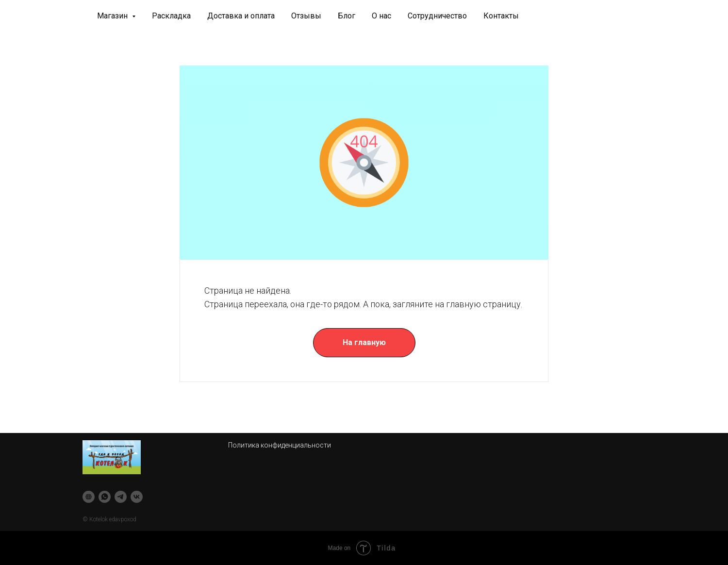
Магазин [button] (113, 16)
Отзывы (306, 16)
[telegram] (121, 497)
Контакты (501, 16)
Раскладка (171, 16)
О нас (381, 16)
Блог (347, 16)
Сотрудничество (437, 16)
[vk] (137, 497)
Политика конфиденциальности (280, 445)
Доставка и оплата (241, 16)
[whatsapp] (105, 497)
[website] (89, 497)
